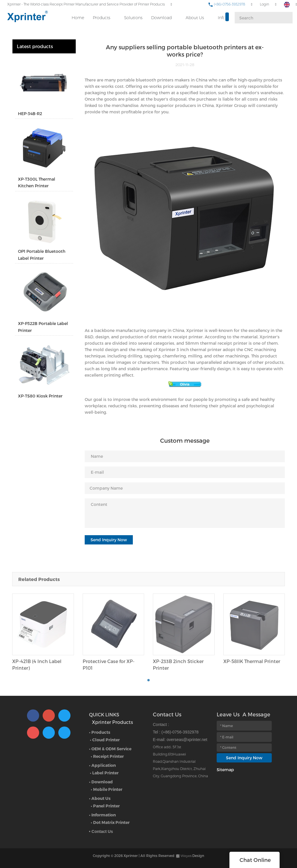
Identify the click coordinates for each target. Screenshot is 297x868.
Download (161, 18)
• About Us (100, 798)
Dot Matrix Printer (111, 822)
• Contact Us (101, 831)
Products (102, 18)
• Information (102, 815)
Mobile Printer (108, 789)
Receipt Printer (108, 756)
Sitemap (225, 770)
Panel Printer (106, 806)
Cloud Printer (106, 740)
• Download (101, 782)
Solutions (133, 18)
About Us (195, 18)
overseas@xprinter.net (187, 740)
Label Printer (105, 773)
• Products (100, 732)
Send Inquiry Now (109, 540)
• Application (102, 765)
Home (78, 18)
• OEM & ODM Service (110, 749)
